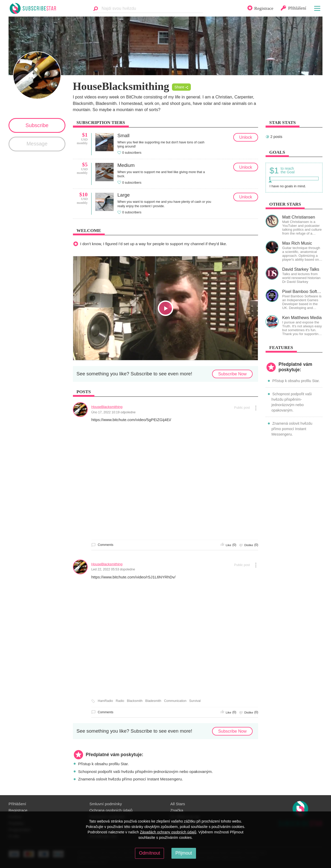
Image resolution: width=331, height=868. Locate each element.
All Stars (178, 804)
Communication (175, 701)
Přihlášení (17, 804)
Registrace (18, 810)
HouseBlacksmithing (107, 407)
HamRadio (105, 701)
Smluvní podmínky (106, 804)
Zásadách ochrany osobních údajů (168, 832)
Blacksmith (135, 701)
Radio (120, 701)
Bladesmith (153, 701)
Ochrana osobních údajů (111, 810)
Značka (177, 810)
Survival (195, 701)
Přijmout (184, 853)
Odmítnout (150, 853)
